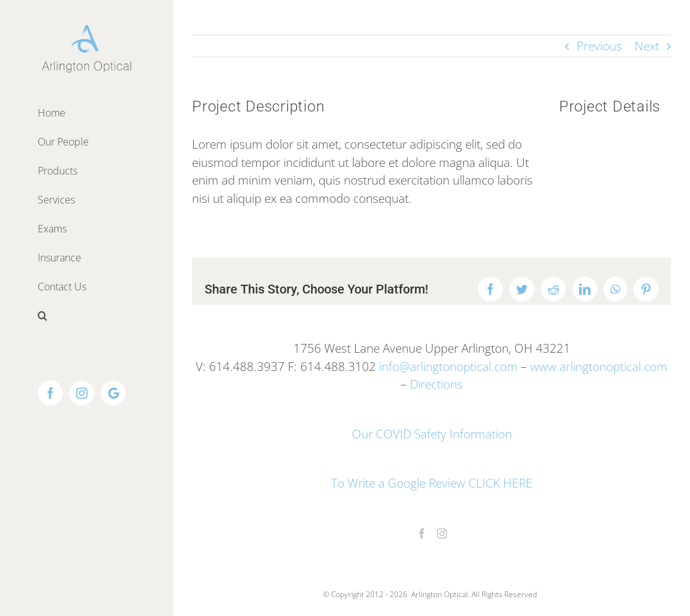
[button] (87, 316)
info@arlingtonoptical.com (448, 367)
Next (647, 46)
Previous (599, 46)
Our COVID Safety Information (432, 434)
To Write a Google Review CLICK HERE (432, 483)
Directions (436, 384)
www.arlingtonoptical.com (599, 367)
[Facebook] (422, 533)
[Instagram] (442, 533)
